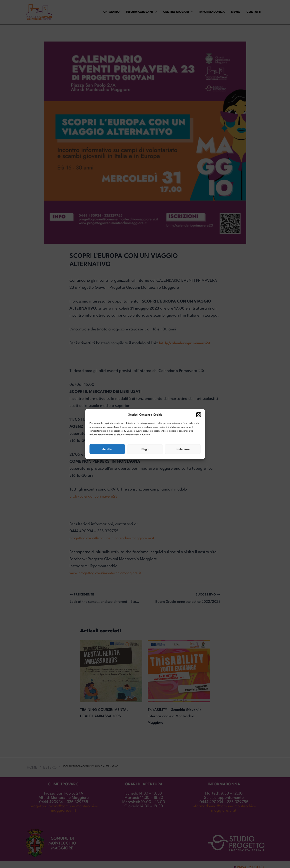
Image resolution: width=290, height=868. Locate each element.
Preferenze (183, 449)
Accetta (107, 449)
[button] (199, 415)
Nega (145, 449)
